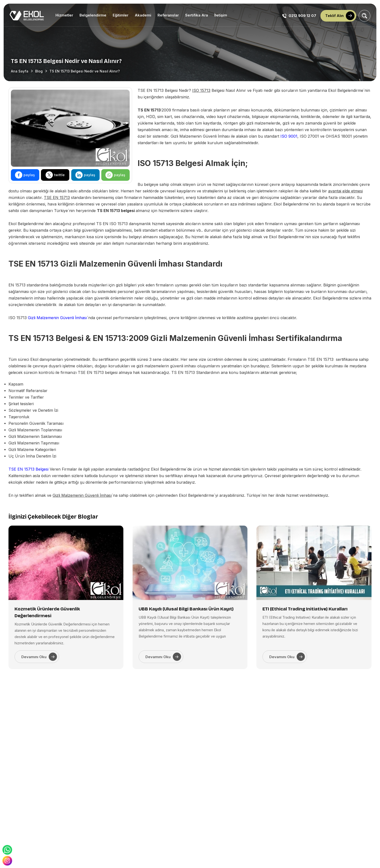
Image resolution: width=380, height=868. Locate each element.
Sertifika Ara (197, 15)
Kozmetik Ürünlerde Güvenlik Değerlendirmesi (47, 612)
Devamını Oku (39, 657)
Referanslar (168, 15)
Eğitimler (121, 15)
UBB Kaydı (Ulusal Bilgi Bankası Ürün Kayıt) (186, 609)
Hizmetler (64, 15)
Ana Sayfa (20, 71)
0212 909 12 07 (299, 16)
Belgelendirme (93, 15)
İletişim (221, 15)
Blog (39, 71)
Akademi (143, 15)
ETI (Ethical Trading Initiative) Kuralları (305, 609)
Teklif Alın (340, 16)
